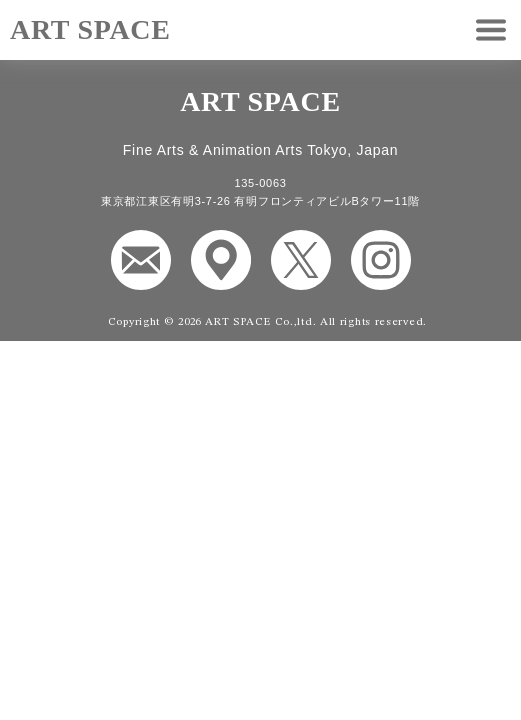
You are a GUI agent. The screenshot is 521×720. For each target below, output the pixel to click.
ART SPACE (90, 29)
